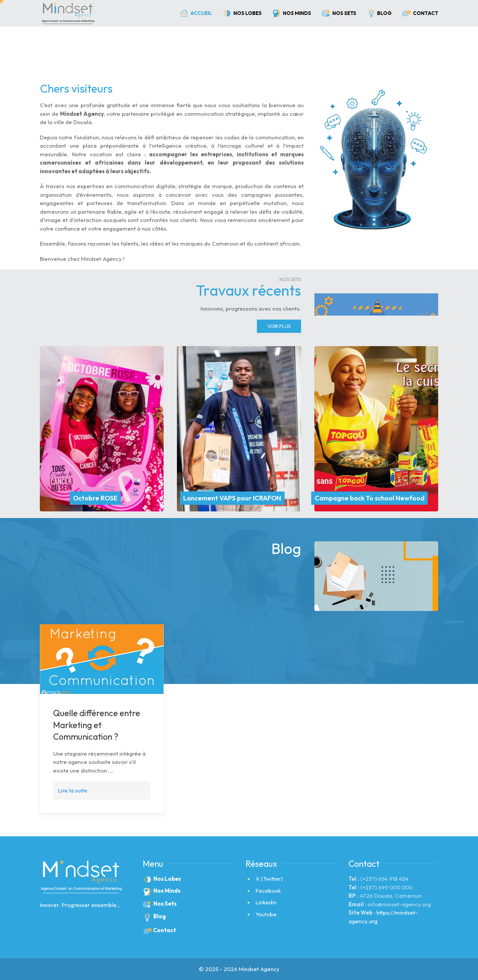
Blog (379, 13)
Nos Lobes (242, 13)
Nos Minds (291, 13)
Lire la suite (73, 790)
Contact (420, 13)
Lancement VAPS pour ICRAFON (232, 498)
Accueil (196, 13)
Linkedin (266, 902)
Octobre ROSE (95, 498)
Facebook (268, 891)
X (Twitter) (269, 879)
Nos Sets (339, 13)
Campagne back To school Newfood (370, 498)
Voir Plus (279, 326)
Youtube (266, 914)
